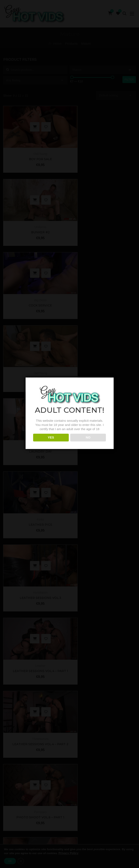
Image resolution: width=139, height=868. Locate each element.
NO (88, 442)
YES (51, 442)
